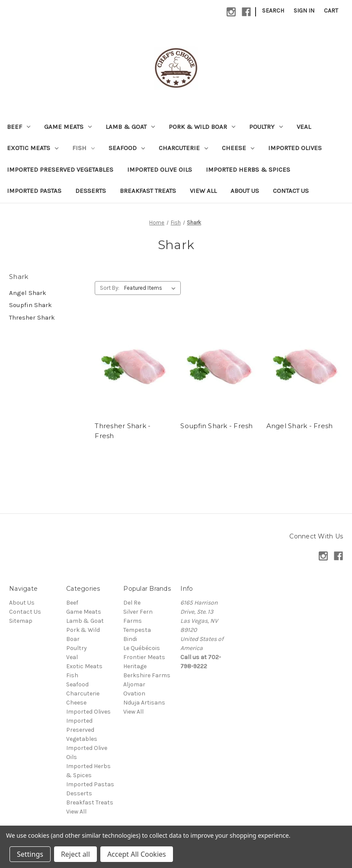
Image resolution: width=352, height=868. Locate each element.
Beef (19, 127)
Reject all (75, 854)
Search (273, 11)
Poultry (266, 127)
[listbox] (152, 288)
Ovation (134, 693)
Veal (304, 127)
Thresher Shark (32, 317)
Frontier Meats (144, 657)
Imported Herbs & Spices (248, 170)
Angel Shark (28, 293)
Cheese (238, 148)
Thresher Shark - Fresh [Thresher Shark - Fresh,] (123, 431)
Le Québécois (142, 648)
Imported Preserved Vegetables (60, 170)
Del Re (132, 603)
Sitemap (21, 621)
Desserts (91, 191)
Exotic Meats (33, 148)
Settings (30, 854)
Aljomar (134, 684)
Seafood (127, 148)
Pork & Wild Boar (202, 127)
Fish (83, 148)
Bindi (130, 639)
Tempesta (137, 630)
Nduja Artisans (144, 703)
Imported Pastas (34, 191)
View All (203, 191)
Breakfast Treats (148, 191)
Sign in (304, 11)
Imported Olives (295, 148)
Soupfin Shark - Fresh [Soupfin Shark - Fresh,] (216, 426)
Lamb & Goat (130, 127)
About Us (245, 191)
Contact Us (291, 191)
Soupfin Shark (30, 305)
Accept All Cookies (137, 854)
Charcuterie (183, 148)
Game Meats (68, 127)
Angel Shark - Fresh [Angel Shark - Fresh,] (300, 426)
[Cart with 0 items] (331, 11)
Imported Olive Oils (160, 170)
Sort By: (110, 288)
